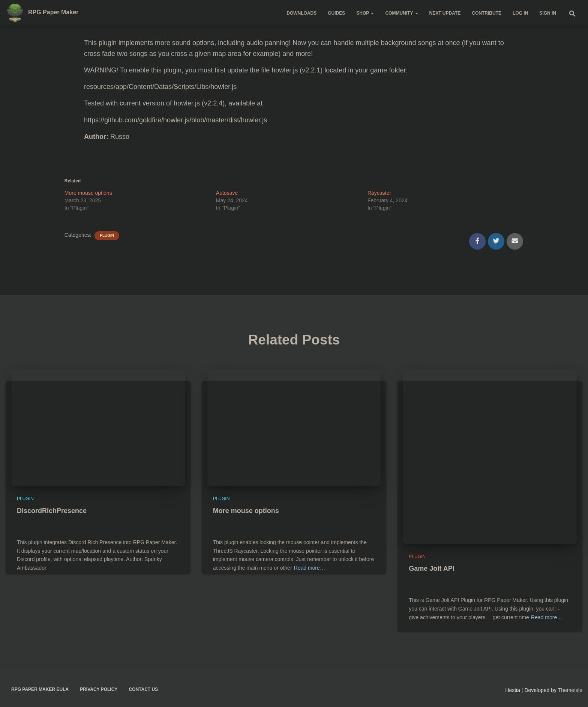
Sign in (548, 13)
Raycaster (379, 193)
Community (401, 13)
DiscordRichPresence (52, 511)
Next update (445, 13)
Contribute (487, 13)
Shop (365, 13)
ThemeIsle (570, 690)
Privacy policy (99, 689)
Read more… (310, 568)
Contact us (143, 689)
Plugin (107, 235)
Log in (520, 13)
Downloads (301, 13)
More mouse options (88, 193)
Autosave (227, 193)
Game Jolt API (431, 569)
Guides (336, 13)
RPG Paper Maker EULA (40, 689)
